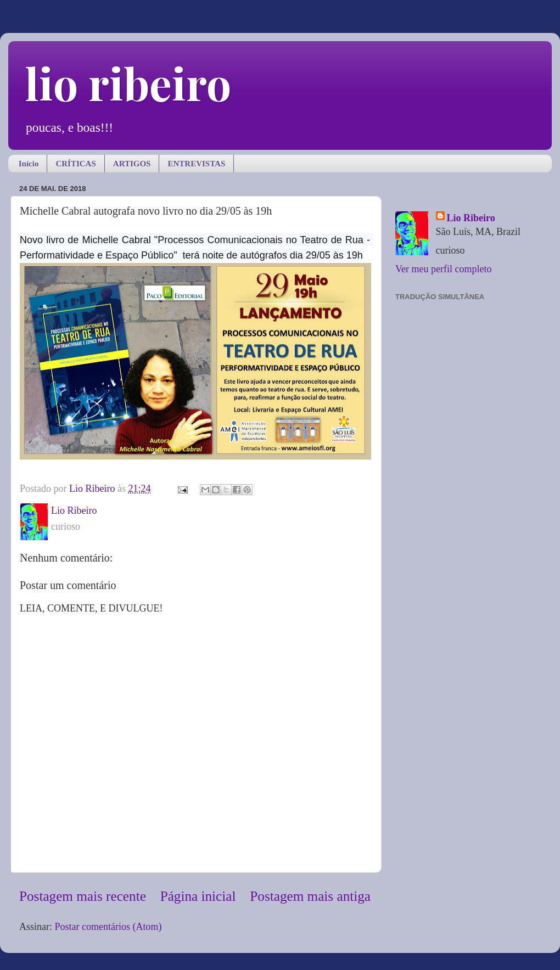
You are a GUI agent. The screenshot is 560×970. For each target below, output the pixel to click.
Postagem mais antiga (310, 896)
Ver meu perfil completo (443, 269)
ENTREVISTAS (196, 164)
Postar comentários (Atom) (108, 927)
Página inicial (198, 896)
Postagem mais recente (83, 896)
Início (29, 164)
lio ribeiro (128, 83)
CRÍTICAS (75, 164)
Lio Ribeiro (471, 218)
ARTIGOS (132, 164)
